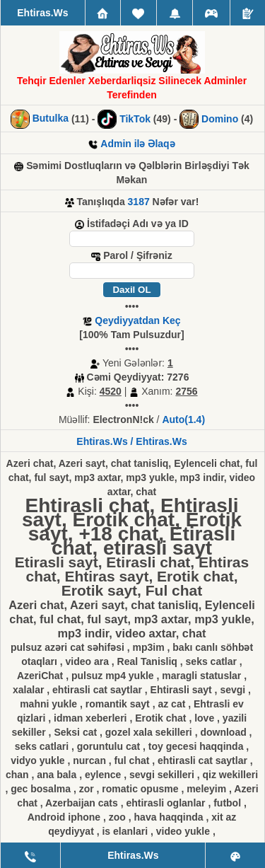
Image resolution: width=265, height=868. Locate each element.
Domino (220, 119)
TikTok (135, 119)
